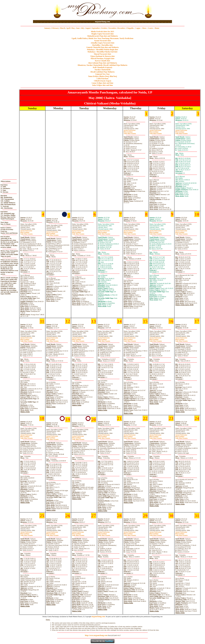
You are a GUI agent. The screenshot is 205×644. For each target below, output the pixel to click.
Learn (150, 28)
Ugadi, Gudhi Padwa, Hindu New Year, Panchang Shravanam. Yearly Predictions (103, 38)
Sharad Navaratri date (103, 54)
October (104, 28)
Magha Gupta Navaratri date (102, 34)
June (78, 28)
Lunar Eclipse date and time (102, 83)
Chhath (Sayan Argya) (102, 81)
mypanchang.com (102, 21)
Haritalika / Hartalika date (103, 45)
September (96, 28)
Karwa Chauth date (102, 61)
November (112, 28)
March (62, 28)
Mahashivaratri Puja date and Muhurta (102, 36)
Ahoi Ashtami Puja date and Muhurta (102, 63)
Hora (144, 28)
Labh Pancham (102, 79)
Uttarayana (130, 130)
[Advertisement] (43, 10)
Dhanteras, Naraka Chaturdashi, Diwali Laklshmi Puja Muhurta (102, 65)
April (68, 28)
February (55, 28)
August (88, 28)
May (73, 28)
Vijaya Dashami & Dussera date (102, 56)
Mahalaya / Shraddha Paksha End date (102, 52)
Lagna (138, 28)
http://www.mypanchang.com (96, 635)
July (82, 28)
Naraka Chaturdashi (102, 70)
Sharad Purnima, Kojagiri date (102, 58)
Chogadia (130, 28)
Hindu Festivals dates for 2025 (102, 32)
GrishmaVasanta (130, 133)
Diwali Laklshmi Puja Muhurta (103, 72)
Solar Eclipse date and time (103, 85)
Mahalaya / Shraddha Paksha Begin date (102, 50)
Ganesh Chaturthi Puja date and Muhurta (102, 47)
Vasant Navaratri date (103, 41)
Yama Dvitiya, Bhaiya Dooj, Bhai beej (103, 76)
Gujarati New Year (102, 74)
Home (157, 28)
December (121, 28)
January (47, 28)
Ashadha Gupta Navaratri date (103, 43)
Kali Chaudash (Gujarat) (102, 67)
